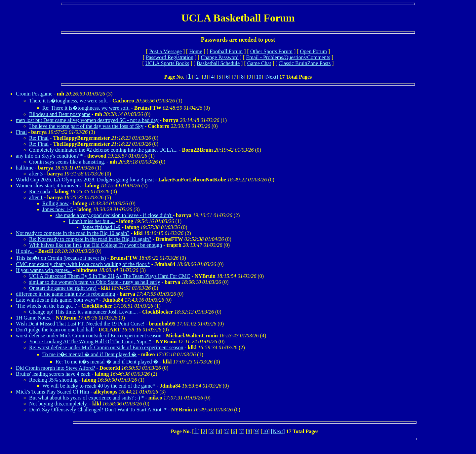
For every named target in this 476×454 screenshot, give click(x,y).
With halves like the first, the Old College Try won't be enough (96, 245)
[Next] (271, 77)
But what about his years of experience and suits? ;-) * (86, 398)
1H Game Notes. (34, 318)
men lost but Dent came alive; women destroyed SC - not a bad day (87, 120)
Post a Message (165, 51)
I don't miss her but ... (92, 221)
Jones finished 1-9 (101, 227)
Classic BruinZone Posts (305, 63)
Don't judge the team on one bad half (55, 330)
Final (21, 132)
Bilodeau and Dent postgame (60, 114)
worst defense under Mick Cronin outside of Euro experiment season (89, 336)
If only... (25, 251)
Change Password (220, 57)
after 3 (36, 174)
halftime (25, 168)
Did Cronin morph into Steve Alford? (56, 368)
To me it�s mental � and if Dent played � (89, 354)
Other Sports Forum (271, 51)
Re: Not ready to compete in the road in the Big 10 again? (90, 239)
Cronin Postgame (34, 94)
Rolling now (56, 203)
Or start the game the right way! (63, 288)
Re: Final (39, 138)
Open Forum (314, 51)
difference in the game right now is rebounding (66, 294)
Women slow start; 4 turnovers (48, 186)
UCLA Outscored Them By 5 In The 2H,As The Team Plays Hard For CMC (110, 276)
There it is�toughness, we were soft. (69, 101)
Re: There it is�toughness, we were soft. (86, 108)
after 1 (36, 197)
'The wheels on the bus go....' (46, 306)
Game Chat (259, 63)
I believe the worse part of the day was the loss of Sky (86, 126)
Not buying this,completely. (59, 404)
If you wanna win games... (44, 270)
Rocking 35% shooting (53, 380)
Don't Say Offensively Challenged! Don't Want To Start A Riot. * (98, 410)
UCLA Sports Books (167, 63)
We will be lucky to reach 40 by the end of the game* (99, 386)
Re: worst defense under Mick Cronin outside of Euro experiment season (106, 347)
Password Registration (170, 57)
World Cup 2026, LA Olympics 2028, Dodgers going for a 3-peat (85, 180)
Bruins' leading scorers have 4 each (53, 374)
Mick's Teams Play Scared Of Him (52, 392)
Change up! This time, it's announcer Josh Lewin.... (83, 312)
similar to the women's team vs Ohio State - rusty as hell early (95, 282)
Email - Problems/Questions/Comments (288, 57)
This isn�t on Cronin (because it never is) (61, 258)
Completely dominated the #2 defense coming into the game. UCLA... (103, 150)
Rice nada (40, 191)
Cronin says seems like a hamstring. (67, 162)
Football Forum (226, 51)
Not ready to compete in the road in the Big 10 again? (73, 233)
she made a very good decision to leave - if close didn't (114, 215)
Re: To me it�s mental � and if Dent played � (107, 362)
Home (196, 51)
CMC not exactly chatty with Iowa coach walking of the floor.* (83, 264)
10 (258, 77)
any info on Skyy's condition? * (49, 156)
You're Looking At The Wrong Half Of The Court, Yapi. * (90, 341)
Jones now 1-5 (58, 209)
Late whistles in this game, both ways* (57, 300)
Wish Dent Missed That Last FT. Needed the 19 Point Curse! (80, 324)
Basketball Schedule (218, 63)
